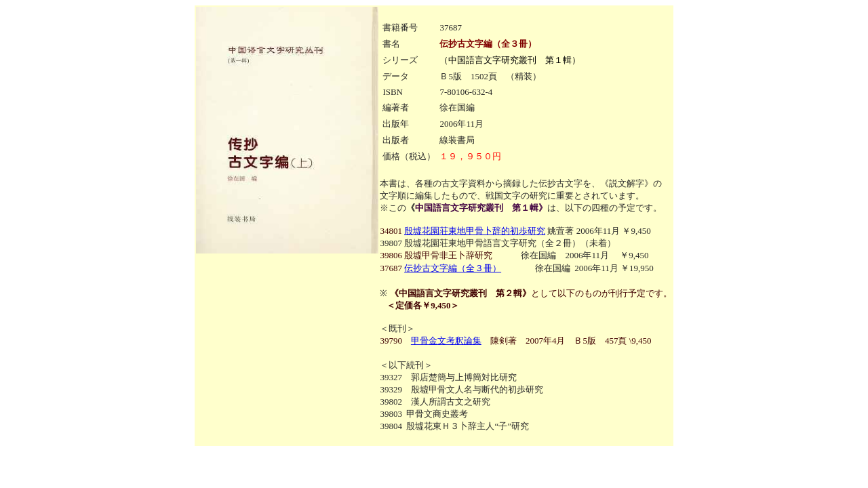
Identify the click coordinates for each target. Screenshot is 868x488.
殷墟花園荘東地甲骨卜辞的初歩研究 (475, 231)
